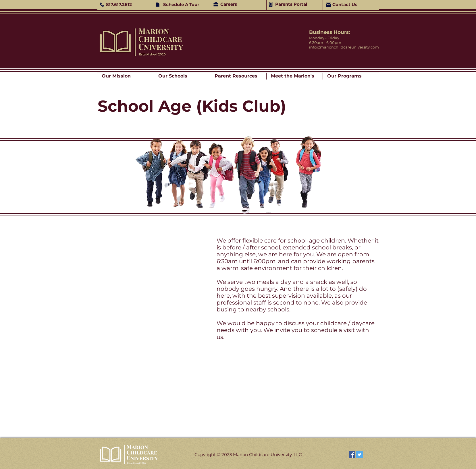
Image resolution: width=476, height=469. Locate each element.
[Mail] (328, 5)
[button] (126, 76)
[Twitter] (360, 455)
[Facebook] (352, 455)
